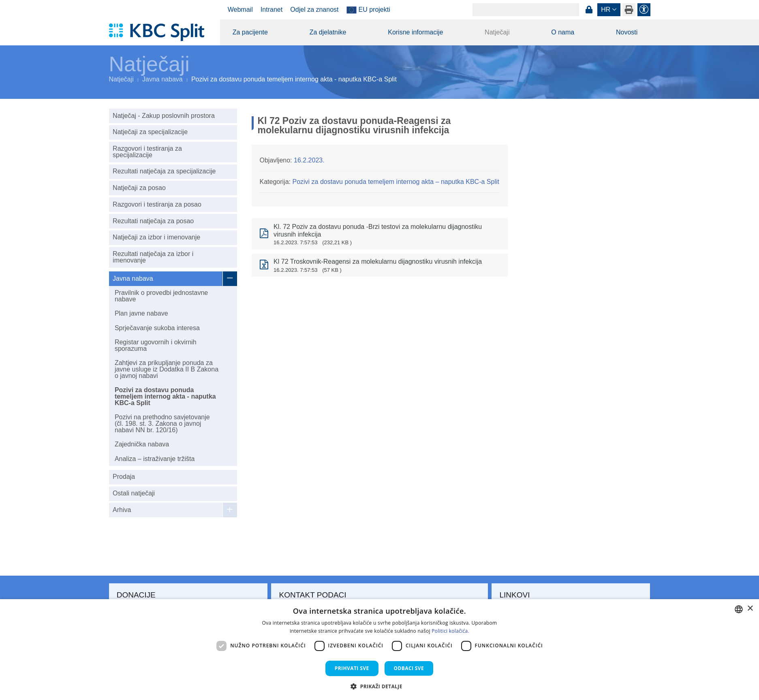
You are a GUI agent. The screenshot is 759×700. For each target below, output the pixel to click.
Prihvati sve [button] (352, 668)
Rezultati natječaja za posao (153, 221)
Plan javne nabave (141, 313)
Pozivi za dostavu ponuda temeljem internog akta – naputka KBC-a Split (396, 182)
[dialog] (379, 650)
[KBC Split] (161, 32)
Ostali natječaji (134, 493)
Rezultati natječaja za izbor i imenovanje (153, 257)
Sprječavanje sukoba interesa (157, 328)
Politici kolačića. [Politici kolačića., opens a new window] (450, 631)
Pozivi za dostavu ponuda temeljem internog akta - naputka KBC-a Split (165, 396)
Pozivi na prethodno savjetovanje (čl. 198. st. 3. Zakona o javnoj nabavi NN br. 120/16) (162, 424)
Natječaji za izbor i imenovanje (156, 237)
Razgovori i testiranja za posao (157, 204)
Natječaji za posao (139, 188)
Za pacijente (250, 32)
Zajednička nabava (142, 444)
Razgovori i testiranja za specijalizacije (147, 152)
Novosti (627, 32)
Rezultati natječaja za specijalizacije (164, 171)
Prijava (589, 10)
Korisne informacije (415, 32)
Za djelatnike (328, 32)
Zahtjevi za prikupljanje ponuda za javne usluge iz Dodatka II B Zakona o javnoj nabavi (167, 369)
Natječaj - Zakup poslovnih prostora (164, 116)
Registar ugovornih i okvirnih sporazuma (156, 345)
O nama (563, 32)
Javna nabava (162, 79)
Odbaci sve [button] (409, 668)
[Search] (526, 10)
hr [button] (606, 10)
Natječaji (497, 32)
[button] (379, 686)
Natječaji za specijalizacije (150, 132)
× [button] (750, 609)
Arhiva (122, 510)
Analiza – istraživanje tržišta (155, 459)
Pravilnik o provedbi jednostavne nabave (161, 296)
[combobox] (739, 609)
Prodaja (124, 477)
